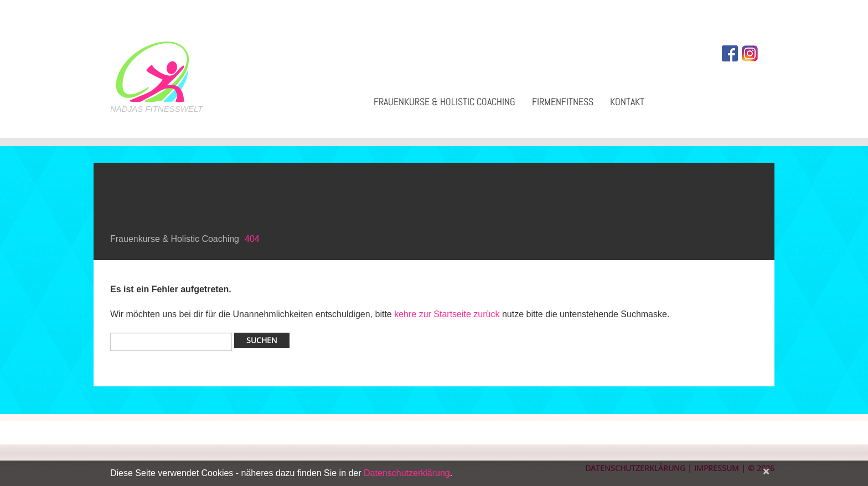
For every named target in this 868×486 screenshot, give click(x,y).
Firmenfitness (563, 102)
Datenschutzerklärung (407, 473)
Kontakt (627, 102)
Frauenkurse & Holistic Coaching (445, 102)
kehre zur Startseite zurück (448, 314)
